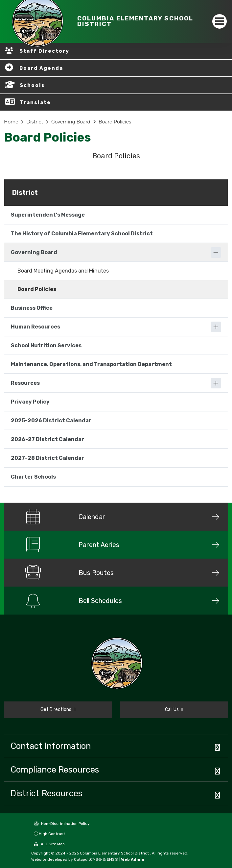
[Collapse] (216, 252)
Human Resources (35, 327)
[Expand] (216, 327)
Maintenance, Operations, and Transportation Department (91, 364)
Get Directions (58, 710)
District (35, 122)
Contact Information (51, 746)
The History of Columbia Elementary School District (82, 234)
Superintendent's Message (48, 215)
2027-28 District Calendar (47, 458)
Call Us (174, 710)
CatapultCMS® (88, 859)
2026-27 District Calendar (47, 439)
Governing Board (71, 122)
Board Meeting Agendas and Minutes (63, 271)
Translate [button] (35, 102)
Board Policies (115, 122)
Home (11, 122)
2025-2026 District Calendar (51, 421)
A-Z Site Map (49, 844)
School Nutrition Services (46, 345)
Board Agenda (41, 68)
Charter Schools (33, 477)
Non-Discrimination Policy (62, 824)
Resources (25, 383)
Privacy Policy (30, 402)
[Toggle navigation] (220, 21)
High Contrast (52, 834)
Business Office (32, 308)
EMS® (113, 859)
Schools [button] (32, 85)
